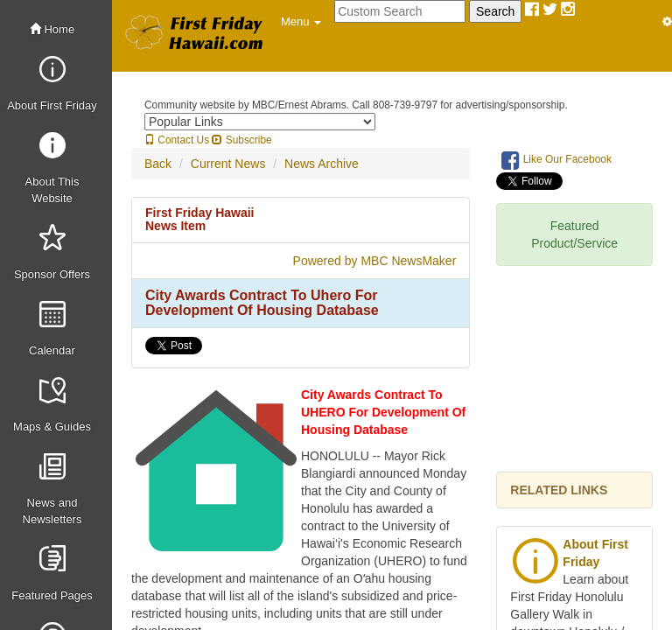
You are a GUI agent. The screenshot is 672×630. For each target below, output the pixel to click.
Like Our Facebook (556, 160)
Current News (228, 164)
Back (158, 164)
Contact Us (177, 140)
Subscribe (241, 140)
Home (52, 29)
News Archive (322, 164)
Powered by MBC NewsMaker (375, 261)
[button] (301, 22)
